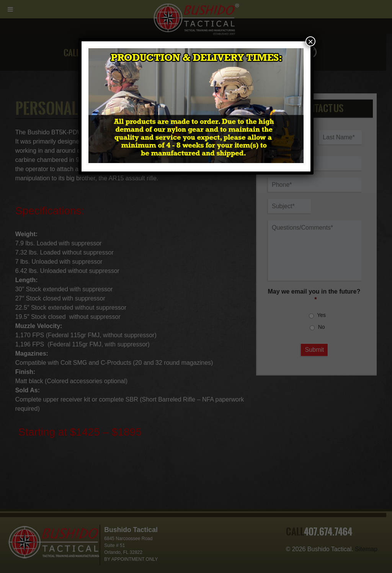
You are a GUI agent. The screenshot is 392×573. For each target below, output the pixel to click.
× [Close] (310, 41)
